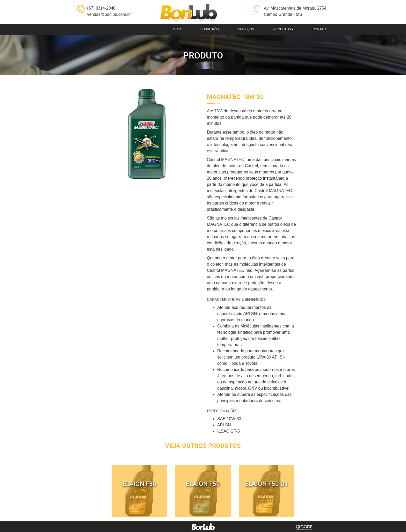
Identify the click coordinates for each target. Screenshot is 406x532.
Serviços (246, 29)
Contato (320, 29)
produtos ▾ (283, 29)
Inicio (176, 29)
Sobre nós (210, 29)
